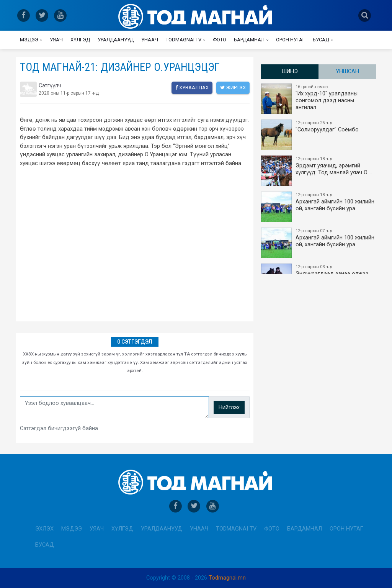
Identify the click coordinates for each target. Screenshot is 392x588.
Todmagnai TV (184, 40)
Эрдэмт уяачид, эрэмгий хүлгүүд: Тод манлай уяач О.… (319, 171)
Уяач (56, 40)
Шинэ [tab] (290, 71)
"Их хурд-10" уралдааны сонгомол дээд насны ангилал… (319, 99)
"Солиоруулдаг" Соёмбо (319, 135)
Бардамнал (249, 40)
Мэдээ (29, 40)
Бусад (321, 40)
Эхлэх (44, 529)
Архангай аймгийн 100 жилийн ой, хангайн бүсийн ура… (319, 207)
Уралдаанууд (116, 40)
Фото (220, 40)
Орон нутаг (291, 40)
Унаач (150, 40)
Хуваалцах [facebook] (192, 88)
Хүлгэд (80, 40)
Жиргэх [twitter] (233, 88)
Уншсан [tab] (347, 71)
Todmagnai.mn (227, 578)
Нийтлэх (229, 407)
